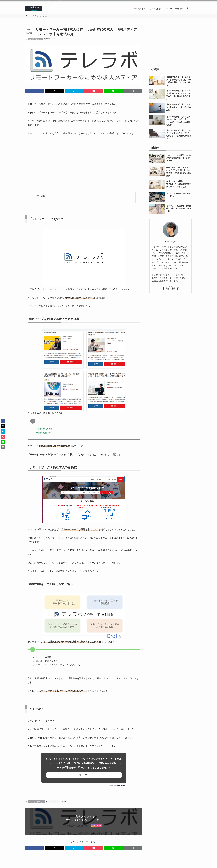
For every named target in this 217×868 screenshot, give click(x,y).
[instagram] (179, 2)
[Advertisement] (84, 164)
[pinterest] (183, 2)
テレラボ (127, 121)
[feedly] (186, 2)
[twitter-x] (175, 2)
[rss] (190, 2)
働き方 (64, 802)
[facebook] (172, 2)
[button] (35, 91)
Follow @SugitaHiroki (78, 826)
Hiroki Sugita (121, 785)
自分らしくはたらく (35, 39)
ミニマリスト (54, 802)
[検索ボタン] (188, 9)
